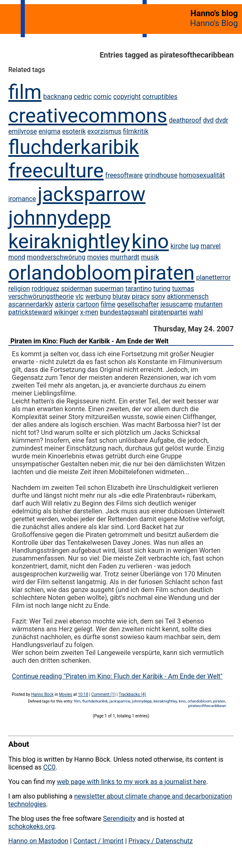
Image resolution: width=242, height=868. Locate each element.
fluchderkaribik (74, 147)
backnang (58, 97)
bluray (121, 296)
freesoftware (124, 175)
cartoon (88, 304)
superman (109, 289)
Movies (65, 694)
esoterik (74, 131)
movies (98, 257)
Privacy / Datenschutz (161, 841)
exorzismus (104, 131)
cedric (83, 97)
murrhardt (125, 257)
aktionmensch (188, 296)
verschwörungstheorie (41, 296)
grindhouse (161, 175)
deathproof (185, 120)
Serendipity (119, 819)
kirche (179, 246)
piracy (141, 296)
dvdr (222, 120)
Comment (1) (103, 694)
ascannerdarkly (31, 304)
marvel (211, 246)
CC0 (49, 767)
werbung (98, 296)
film (25, 92)
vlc (80, 296)
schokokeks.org (31, 826)
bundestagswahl (124, 312)
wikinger (66, 312)
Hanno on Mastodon (38, 841)
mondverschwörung (56, 257)
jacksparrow (92, 194)
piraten (164, 273)
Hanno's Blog (214, 23)
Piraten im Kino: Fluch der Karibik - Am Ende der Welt (90, 341)
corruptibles (160, 97)
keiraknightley (69, 241)
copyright (127, 97)
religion (19, 289)
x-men (89, 312)
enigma (50, 131)
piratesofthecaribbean (207, 706)
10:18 (83, 694)
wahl (196, 312)
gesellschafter (138, 304)
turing (162, 289)
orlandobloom (70, 273)
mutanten (208, 304)
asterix (65, 304)
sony (158, 296)
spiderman (77, 289)
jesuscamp (177, 304)
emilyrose (23, 131)
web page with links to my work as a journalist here (132, 782)
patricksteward (30, 312)
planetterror (214, 277)
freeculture (56, 171)
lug (194, 246)
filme (108, 304)
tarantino (138, 289)
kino (150, 241)
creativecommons (88, 116)
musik (150, 257)
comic (102, 97)
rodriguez (45, 289)
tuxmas (183, 289)
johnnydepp (59, 218)
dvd (208, 120)
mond (17, 257)
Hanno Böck (42, 694)
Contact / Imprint (98, 841)
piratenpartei (169, 312)
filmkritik (136, 131)
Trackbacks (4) (132, 694)
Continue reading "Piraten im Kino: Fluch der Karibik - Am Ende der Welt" (117, 676)
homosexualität (202, 175)
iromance (22, 199)
